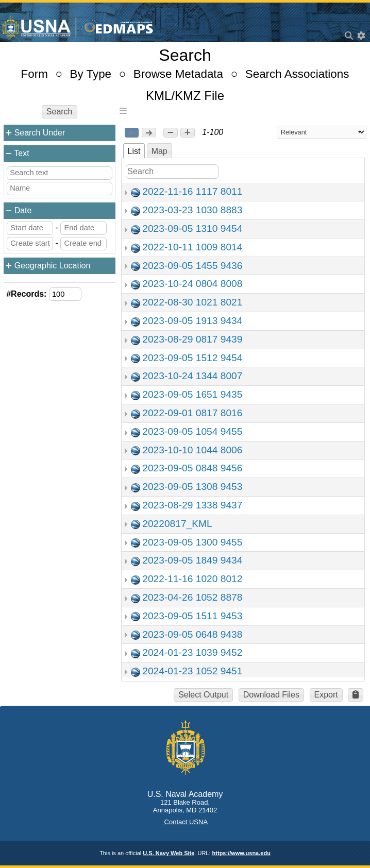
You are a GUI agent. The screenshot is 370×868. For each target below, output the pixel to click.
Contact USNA (185, 822)
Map (159, 151)
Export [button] (326, 695)
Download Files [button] (271, 695)
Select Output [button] (203, 695)
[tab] (134, 151)
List (134, 151)
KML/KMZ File (185, 96)
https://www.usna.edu (241, 853)
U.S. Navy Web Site (169, 853)
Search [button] (60, 112)
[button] (170, 133)
